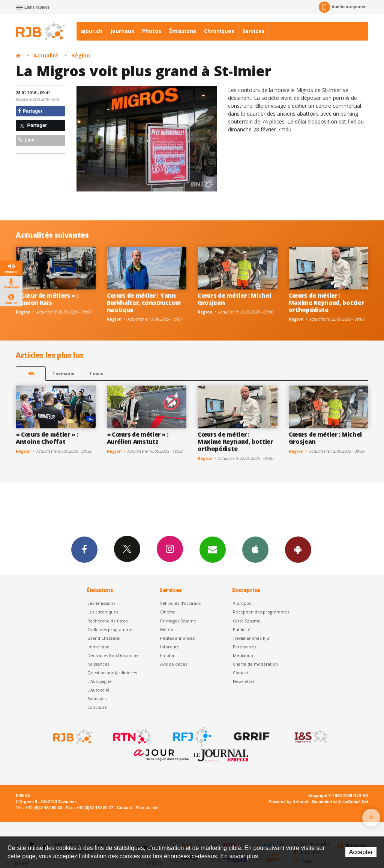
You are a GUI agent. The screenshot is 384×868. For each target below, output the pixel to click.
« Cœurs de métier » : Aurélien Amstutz (138, 438)
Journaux (122, 31)
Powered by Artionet (289, 802)
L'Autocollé (98, 690)
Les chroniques (103, 612)
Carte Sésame (247, 621)
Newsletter (244, 681)
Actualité (46, 55)
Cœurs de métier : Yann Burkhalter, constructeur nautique (144, 303)
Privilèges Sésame (178, 621)
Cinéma (168, 612)
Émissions (183, 31)
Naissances (98, 664)
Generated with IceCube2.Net (340, 802)
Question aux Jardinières (112, 673)
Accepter (361, 852)
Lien (26, 140)
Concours (97, 707)
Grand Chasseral (104, 638)
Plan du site (147, 808)
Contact (241, 673)
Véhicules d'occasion (181, 603)
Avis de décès (174, 664)
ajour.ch (91, 31)
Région (81, 55)
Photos (152, 31)
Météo (167, 629)
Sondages (97, 698)
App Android (298, 549)
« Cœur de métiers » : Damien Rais (47, 299)
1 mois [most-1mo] (96, 373)
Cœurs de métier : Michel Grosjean (234, 299)
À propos (242, 603)
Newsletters (213, 549)
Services (253, 31)
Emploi (167, 655)
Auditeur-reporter (342, 7)
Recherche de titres (107, 621)
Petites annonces (177, 638)
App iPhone (255, 549)
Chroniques (219, 31)
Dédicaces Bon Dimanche (113, 655)
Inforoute (170, 647)
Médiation (243, 655)
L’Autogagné (100, 681)
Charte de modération (255, 664)
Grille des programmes (111, 629)
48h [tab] (31, 373)
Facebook (84, 549)
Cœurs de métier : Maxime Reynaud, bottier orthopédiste (326, 303)
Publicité (242, 629)
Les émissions (101, 603)
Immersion (98, 647)
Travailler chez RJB (251, 638)
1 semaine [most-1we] (63, 373)
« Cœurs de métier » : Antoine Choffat (47, 438)
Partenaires (244, 647)
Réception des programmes (261, 612)
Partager (30, 111)
